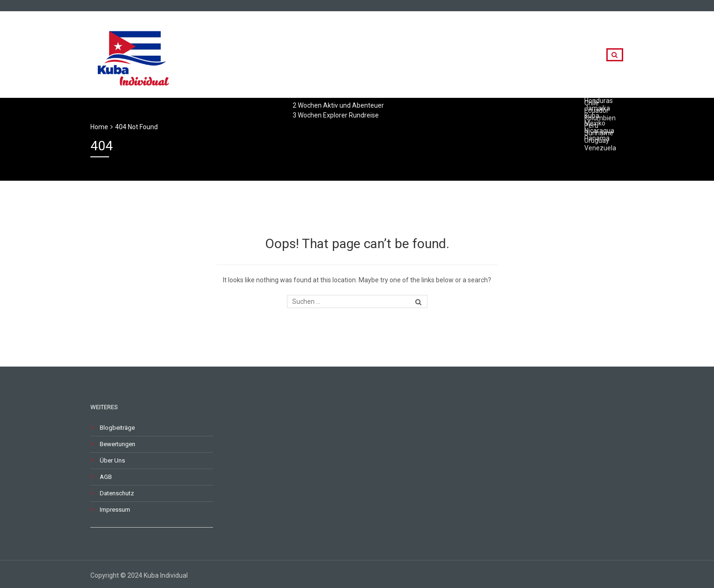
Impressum (115, 510)
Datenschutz (117, 493)
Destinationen (512, 55)
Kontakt (571, 55)
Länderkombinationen (428, 55)
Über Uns (112, 460)
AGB (106, 477)
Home (99, 127)
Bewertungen (118, 444)
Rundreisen (350, 55)
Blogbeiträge (117, 428)
